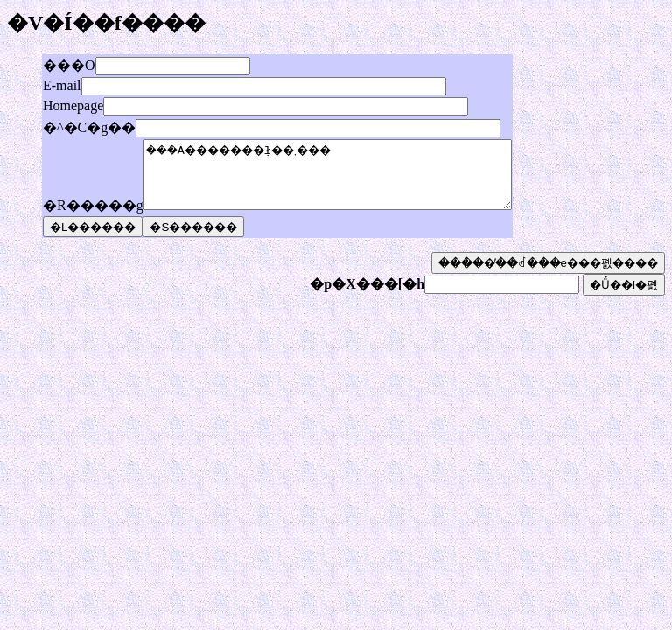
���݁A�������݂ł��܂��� (350, 181)
